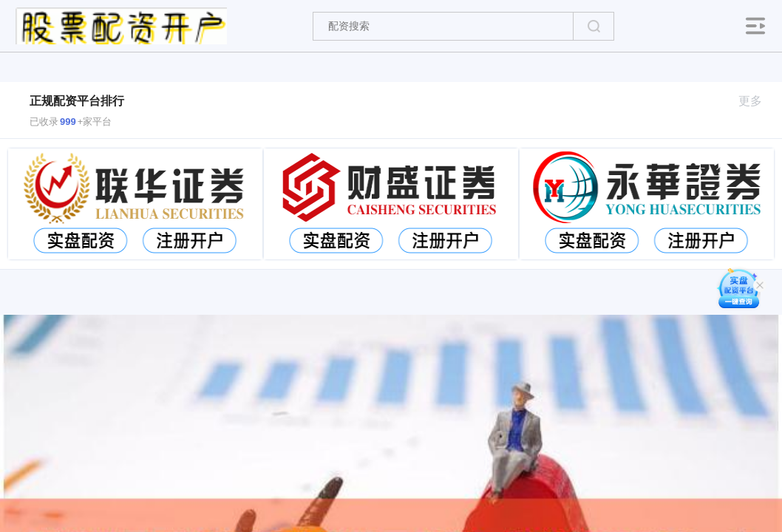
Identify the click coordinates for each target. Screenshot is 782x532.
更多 (756, 101)
